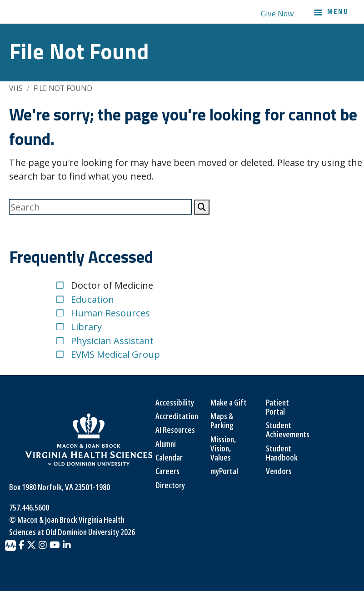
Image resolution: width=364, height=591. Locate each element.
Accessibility (175, 402)
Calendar (169, 457)
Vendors (279, 471)
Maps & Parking (222, 421)
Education (92, 299)
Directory (170, 485)
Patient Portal (277, 407)
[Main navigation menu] (331, 13)
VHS (16, 88)
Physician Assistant (112, 341)
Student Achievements (288, 430)
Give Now (277, 13)
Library (86, 326)
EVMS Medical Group (115, 354)
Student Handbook (282, 453)
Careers (167, 471)
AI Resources (175, 430)
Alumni (166, 444)
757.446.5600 (29, 507)
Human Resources (110, 313)
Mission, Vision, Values (223, 448)
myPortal (224, 471)
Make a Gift (229, 402)
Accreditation (177, 416)
